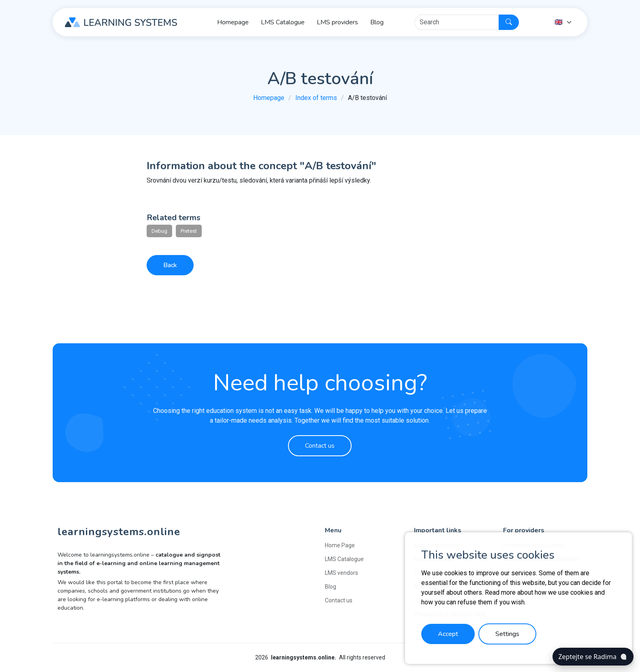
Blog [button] (377, 22)
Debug (159, 231)
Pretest (189, 231)
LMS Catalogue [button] (283, 22)
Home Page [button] (340, 545)
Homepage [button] (233, 22)
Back (170, 265)
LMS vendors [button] (341, 573)
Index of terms (316, 98)
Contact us (320, 446)
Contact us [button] (339, 600)
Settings (507, 634)
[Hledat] (457, 22)
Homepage (269, 98)
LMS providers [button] (337, 22)
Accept (448, 634)
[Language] (563, 22)
